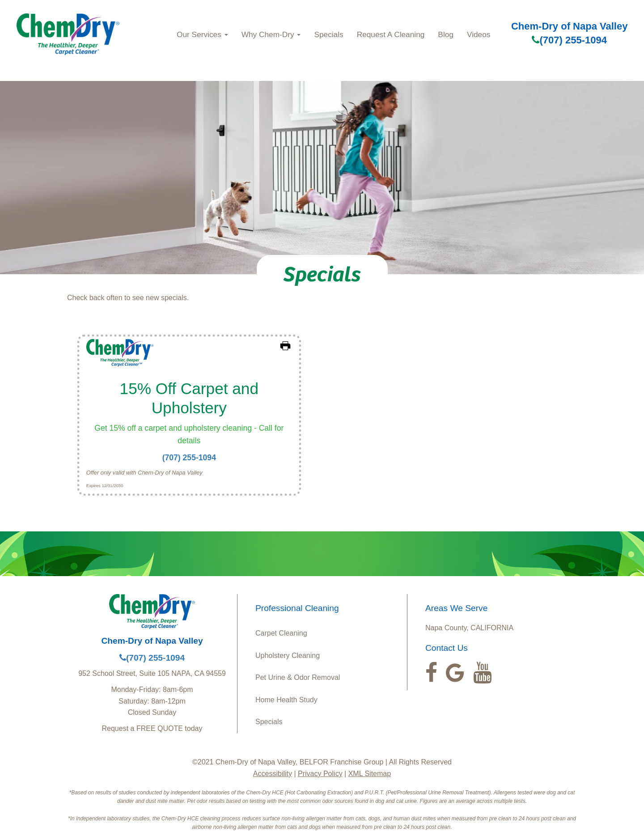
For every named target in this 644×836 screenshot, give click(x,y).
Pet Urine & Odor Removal (298, 677)
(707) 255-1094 (569, 40)
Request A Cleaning (391, 34)
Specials (328, 34)
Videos (479, 34)
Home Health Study (286, 700)
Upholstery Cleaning (288, 656)
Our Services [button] (202, 34)
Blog (446, 34)
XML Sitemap (370, 774)
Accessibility (273, 774)
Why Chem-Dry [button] (271, 34)
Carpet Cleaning (281, 633)
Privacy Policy (320, 774)
